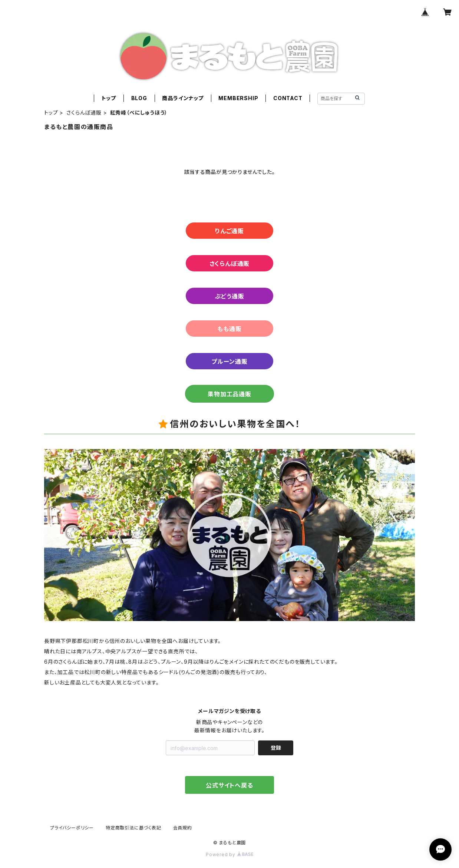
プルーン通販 (229, 362)
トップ (109, 98)
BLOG (139, 98)
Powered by (229, 854)
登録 (276, 748)
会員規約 (183, 828)
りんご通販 (229, 231)
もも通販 (229, 329)
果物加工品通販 (229, 394)
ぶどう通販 (230, 296)
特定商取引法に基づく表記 (133, 828)
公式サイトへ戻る (229, 785)
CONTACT (288, 98)
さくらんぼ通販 (84, 113)
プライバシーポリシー (72, 828)
